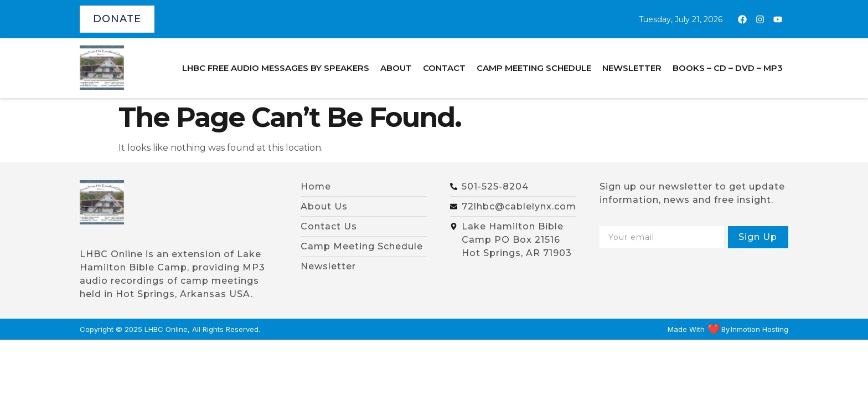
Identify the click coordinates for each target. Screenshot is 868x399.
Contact (444, 68)
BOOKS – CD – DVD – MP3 (728, 68)
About (396, 68)
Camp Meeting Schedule (534, 68)
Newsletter (632, 68)
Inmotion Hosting (759, 329)
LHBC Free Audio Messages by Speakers (276, 68)
